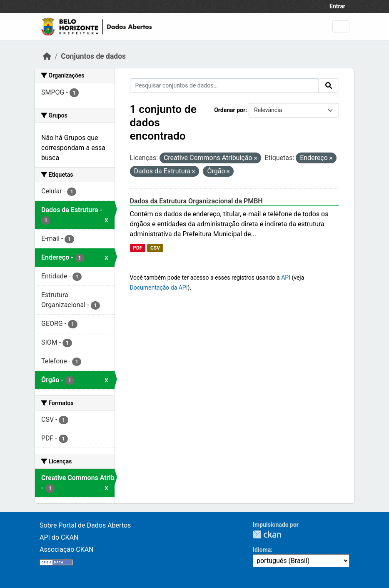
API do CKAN (59, 537)
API (286, 278)
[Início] (47, 56)
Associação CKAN (67, 549)
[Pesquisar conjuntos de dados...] (224, 86)
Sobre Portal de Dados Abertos (85, 525)
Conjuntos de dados (93, 56)
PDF (137, 248)
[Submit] (329, 85)
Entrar (337, 6)
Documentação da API (159, 288)
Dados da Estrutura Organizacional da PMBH (196, 201)
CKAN (267, 534)
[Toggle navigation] (341, 26)
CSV (155, 248)
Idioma (262, 550)
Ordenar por (230, 110)
